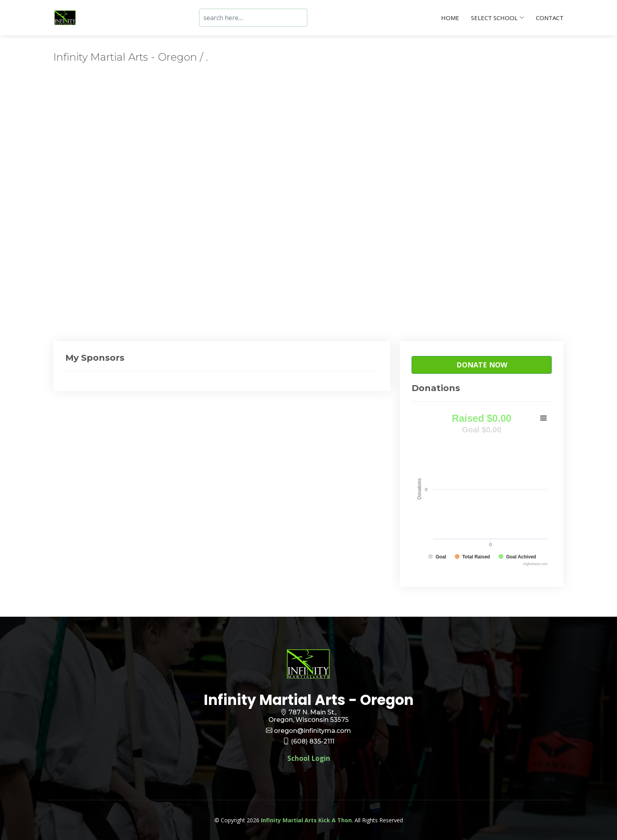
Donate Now (482, 365)
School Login (309, 758)
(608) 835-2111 (313, 741)
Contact (550, 18)
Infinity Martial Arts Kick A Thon (306, 820)
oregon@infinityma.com (312, 731)
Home (450, 18)
